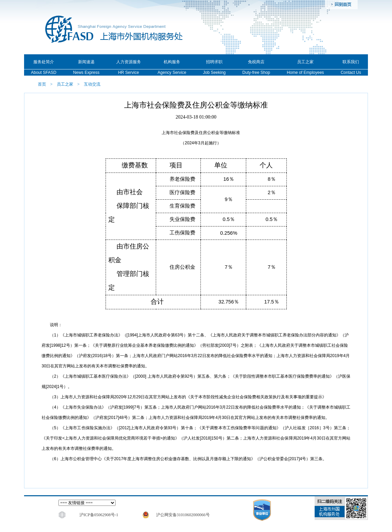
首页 (42, 84)
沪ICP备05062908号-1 (99, 515)
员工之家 (65, 84)
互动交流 (92, 84)
